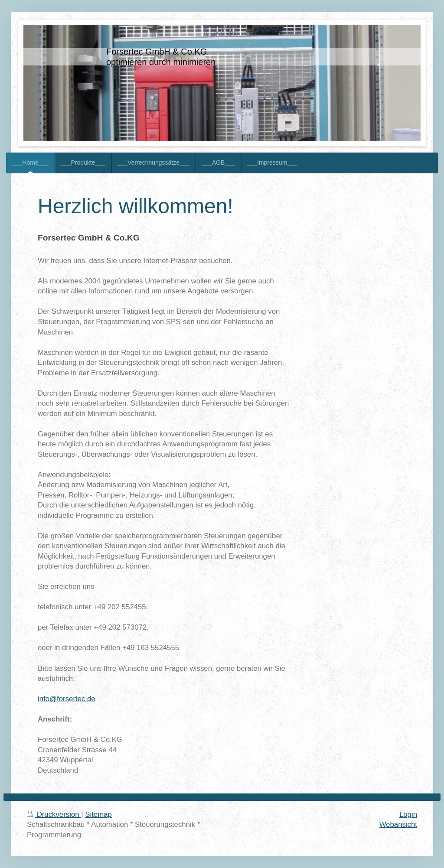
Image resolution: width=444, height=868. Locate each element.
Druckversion (54, 814)
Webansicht (398, 824)
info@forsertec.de (67, 699)
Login (408, 814)
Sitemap (98, 814)
